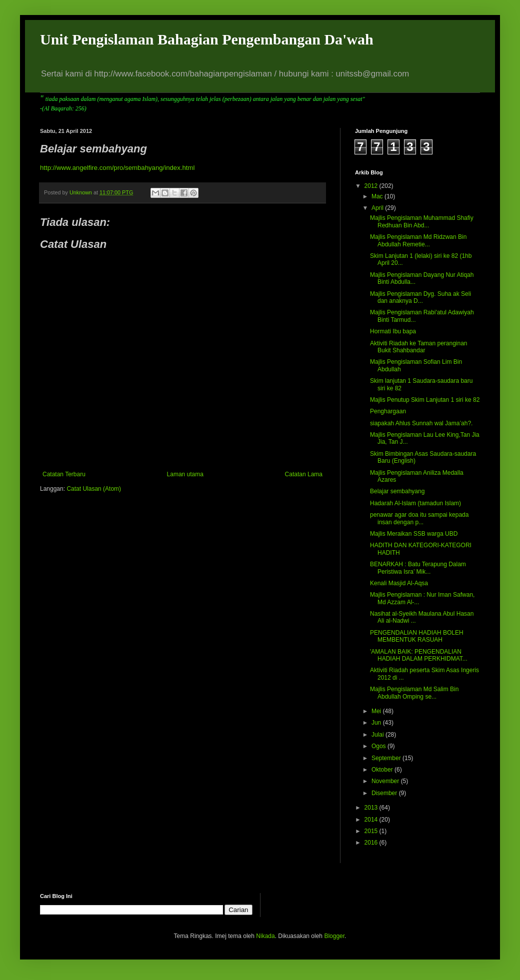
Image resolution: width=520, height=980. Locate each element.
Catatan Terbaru (64, 474)
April (378, 208)
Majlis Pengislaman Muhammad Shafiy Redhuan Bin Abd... (422, 221)
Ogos (379, 746)
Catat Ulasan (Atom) (94, 489)
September (387, 758)
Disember (385, 793)
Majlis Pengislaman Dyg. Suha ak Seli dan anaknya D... (420, 297)
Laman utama (185, 474)
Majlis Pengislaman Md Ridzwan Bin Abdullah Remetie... (418, 240)
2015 (372, 831)
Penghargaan (388, 411)
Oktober (383, 770)
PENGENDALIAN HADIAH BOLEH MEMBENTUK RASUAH (417, 636)
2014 (372, 820)
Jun (377, 723)
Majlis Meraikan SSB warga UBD (414, 534)
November (386, 781)
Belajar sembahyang (397, 491)
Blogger (334, 936)
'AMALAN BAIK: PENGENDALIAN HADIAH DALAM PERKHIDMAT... (419, 655)
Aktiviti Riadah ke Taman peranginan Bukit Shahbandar (419, 347)
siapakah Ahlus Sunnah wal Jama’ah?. (421, 423)
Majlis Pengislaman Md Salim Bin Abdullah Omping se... (414, 693)
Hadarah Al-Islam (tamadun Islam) (415, 503)
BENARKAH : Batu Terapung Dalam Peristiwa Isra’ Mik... (418, 568)
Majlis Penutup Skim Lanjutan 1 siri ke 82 (425, 400)
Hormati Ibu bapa (393, 331)
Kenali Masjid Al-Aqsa (399, 583)
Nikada (265, 936)
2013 (372, 808)
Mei (377, 711)
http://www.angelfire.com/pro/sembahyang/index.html (117, 168)
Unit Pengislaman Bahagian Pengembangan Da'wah (207, 39)
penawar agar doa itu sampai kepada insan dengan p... (419, 518)
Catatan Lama (304, 474)
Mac (378, 196)
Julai (378, 735)
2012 (372, 186)
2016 (372, 843)
